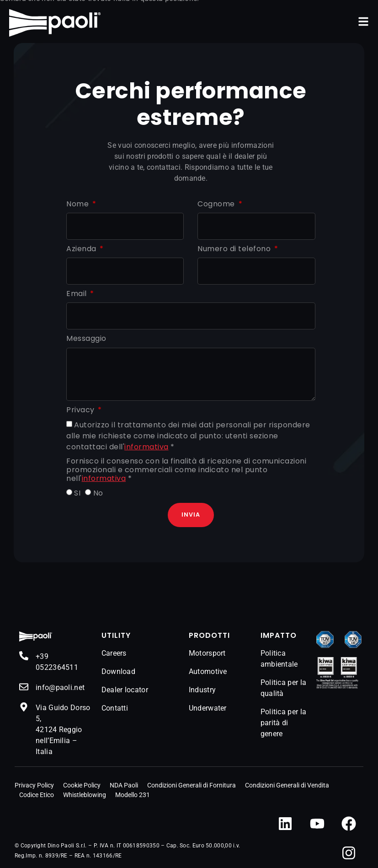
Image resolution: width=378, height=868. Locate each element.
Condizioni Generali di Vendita (287, 786)
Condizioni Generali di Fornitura (192, 786)
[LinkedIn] (285, 824)
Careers (114, 654)
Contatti (115, 709)
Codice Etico (37, 795)
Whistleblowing (85, 795)
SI (77, 493)
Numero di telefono (235, 249)
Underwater (208, 709)
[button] (363, 22)
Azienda (82, 249)
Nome (79, 204)
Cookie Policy (82, 786)
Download (118, 672)
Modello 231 (133, 795)
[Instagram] (349, 853)
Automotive (208, 672)
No (98, 493)
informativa (146, 447)
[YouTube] (317, 824)
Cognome (217, 204)
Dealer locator (125, 690)
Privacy (81, 410)
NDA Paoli (124, 786)
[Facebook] (349, 824)
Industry (202, 690)
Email (77, 294)
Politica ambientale (279, 659)
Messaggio (86, 339)
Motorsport (207, 654)
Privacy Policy (34, 786)
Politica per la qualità (284, 688)
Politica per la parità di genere (284, 723)
